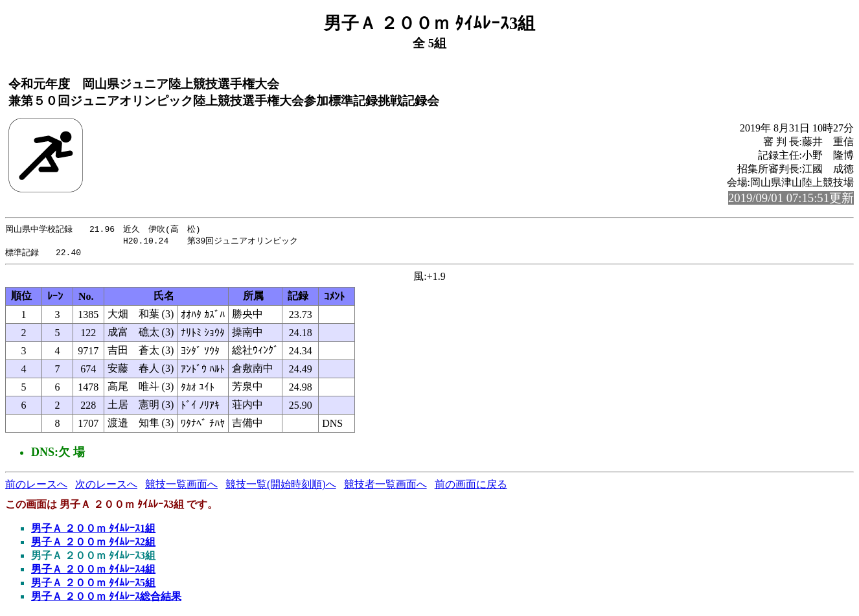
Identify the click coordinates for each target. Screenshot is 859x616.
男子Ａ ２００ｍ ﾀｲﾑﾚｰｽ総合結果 (106, 598)
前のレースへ (36, 486)
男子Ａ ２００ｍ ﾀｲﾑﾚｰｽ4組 (93, 571)
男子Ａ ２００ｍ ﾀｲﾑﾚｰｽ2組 (93, 544)
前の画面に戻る (471, 486)
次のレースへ (106, 486)
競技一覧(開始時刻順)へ (281, 486)
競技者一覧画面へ (385, 486)
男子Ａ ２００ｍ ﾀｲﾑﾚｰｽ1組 (93, 530)
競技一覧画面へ (181, 486)
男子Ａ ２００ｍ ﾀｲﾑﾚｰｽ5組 (93, 585)
